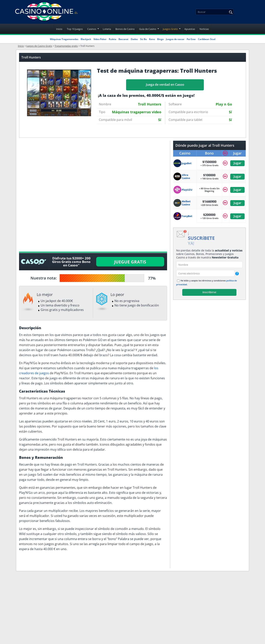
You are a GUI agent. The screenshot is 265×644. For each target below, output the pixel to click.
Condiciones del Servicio (132, 620)
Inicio (59, 29)
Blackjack (86, 39)
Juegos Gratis (170, 29)
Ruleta (112, 39)
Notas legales (124, 602)
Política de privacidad (130, 629)
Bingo (160, 39)
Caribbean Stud (207, 39)
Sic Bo (143, 39)
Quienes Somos (125, 611)
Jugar (237, 163)
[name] (209, 265)
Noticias (204, 29)
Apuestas (190, 29)
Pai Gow (191, 39)
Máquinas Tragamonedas (64, 39)
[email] (205, 273)
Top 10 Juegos (75, 29)
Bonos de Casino (125, 29)
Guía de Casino (148, 29)
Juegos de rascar (175, 39)
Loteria (107, 29)
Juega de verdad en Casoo (165, 85)
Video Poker (100, 39)
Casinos (92, 29)
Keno (152, 39)
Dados (134, 39)
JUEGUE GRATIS (130, 262)
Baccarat (123, 39)
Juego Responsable (128, 638)
